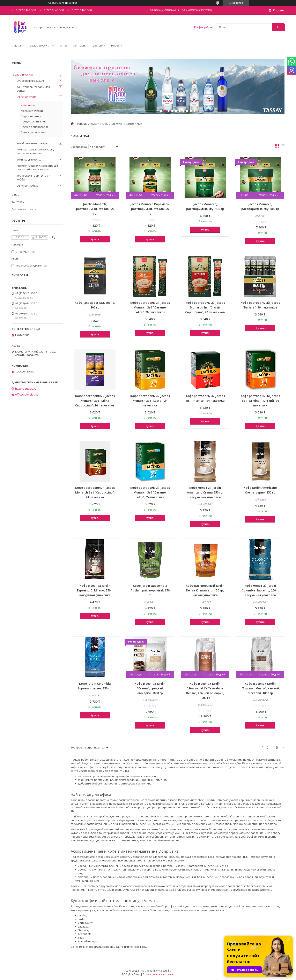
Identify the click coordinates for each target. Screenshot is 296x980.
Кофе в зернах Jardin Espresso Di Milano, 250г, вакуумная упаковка (95, 590)
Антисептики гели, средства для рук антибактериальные (38, 168)
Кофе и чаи (28, 105)
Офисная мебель (28, 186)
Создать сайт (56, 3)
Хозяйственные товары (32, 143)
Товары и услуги (39, 45)
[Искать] (279, 27)
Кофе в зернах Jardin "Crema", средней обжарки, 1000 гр (150, 688)
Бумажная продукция (31, 81)
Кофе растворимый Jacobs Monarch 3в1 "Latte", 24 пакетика (150, 401)
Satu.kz (167, 971)
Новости (117, 45)
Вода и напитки (31, 116)
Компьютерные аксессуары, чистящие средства (35, 151)
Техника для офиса (29, 159)
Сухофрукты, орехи (33, 132)
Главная (17, 45)
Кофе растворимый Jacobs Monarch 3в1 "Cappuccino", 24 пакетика (95, 492)
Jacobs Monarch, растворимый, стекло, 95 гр (95, 209)
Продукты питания (33, 121)
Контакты (80, 45)
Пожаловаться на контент (159, 974)
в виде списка (283, 147)
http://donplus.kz (26, 389)
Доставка (99, 45)
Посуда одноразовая (35, 127)
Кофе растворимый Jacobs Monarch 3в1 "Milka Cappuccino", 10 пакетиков (95, 401)
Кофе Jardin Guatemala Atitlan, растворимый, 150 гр (150, 590)
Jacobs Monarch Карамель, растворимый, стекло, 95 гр (150, 209)
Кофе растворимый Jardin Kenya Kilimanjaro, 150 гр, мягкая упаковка (205, 590)
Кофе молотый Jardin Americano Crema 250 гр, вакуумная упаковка (205, 492)
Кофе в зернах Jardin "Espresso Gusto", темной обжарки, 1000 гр (260, 688)
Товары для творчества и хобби (34, 177)
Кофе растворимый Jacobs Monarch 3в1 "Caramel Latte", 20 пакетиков (150, 307)
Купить (95, 239)
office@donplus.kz (27, 395)
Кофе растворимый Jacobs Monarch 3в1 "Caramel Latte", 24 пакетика (150, 492)
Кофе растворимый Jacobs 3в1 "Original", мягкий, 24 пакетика (260, 401)
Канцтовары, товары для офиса (33, 89)
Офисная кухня (113, 124)
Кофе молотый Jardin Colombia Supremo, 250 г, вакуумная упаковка (260, 590)
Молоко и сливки (32, 111)
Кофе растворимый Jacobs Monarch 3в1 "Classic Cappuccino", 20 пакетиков (205, 307)
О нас (64, 45)
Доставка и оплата (24, 209)
